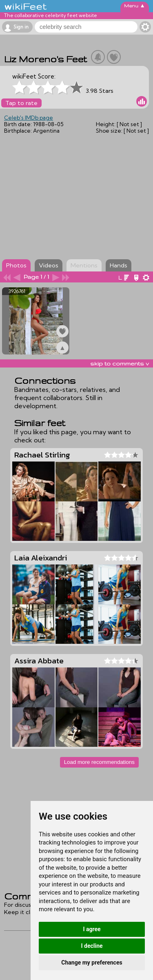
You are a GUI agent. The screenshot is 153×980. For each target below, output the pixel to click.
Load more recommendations (99, 762)
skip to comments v (120, 363)
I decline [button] (92, 946)
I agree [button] (92, 929)
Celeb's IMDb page (29, 118)
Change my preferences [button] (92, 962)
